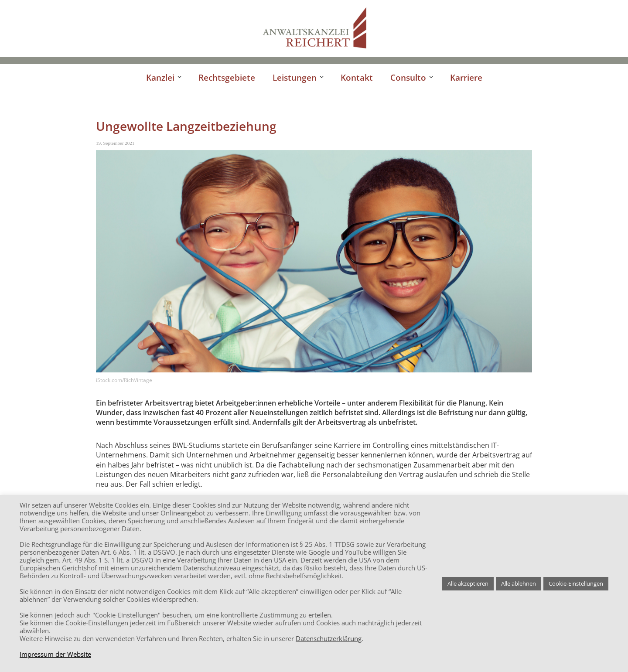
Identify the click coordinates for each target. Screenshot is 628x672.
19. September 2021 (115, 143)
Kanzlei (160, 77)
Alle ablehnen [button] (519, 583)
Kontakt (357, 77)
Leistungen (295, 77)
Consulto (408, 77)
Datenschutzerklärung (329, 638)
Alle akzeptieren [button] (468, 583)
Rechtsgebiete (227, 77)
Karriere (466, 77)
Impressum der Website (55, 654)
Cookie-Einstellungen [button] (576, 583)
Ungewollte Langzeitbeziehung (186, 126)
